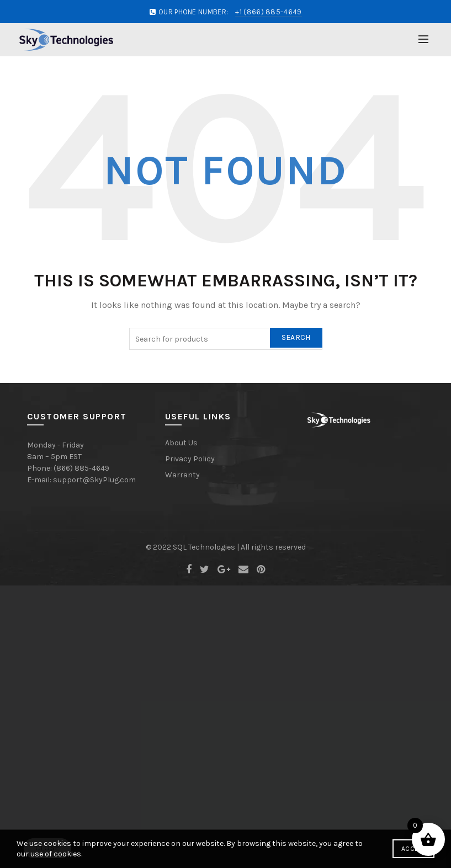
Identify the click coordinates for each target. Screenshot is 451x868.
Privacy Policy (190, 459)
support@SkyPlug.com (94, 480)
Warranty (182, 475)
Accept (413, 849)
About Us (181, 443)
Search (296, 337)
